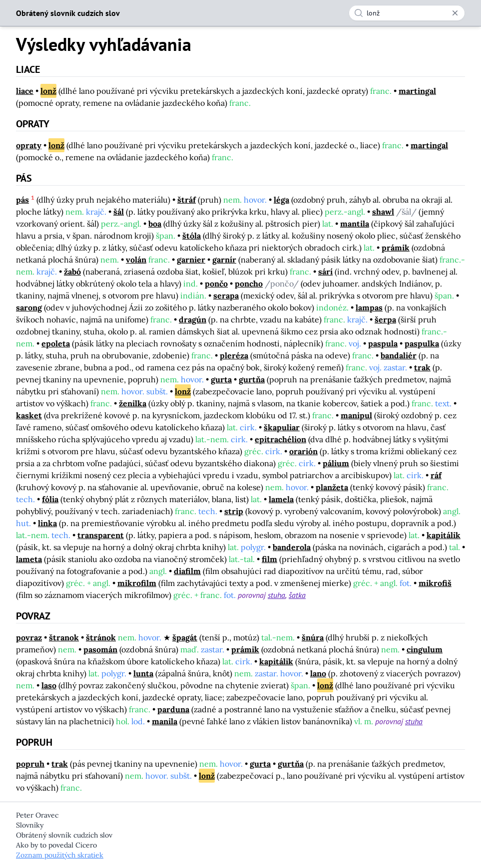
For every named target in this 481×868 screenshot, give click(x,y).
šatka (297, 595)
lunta (143, 673)
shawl (383, 212)
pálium (336, 463)
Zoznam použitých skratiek (60, 855)
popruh (30, 764)
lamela (281, 499)
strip (234, 511)
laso (49, 685)
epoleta (56, 343)
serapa (226, 295)
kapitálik (444, 535)
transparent (101, 535)
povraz (29, 637)
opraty (29, 145)
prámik (396, 248)
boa (155, 224)
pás (22, 200)
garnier (191, 260)
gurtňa (252, 379)
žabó (72, 272)
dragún (193, 319)
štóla (192, 236)
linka (47, 523)
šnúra (313, 637)
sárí (325, 272)
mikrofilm (137, 583)
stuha (276, 595)
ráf (436, 475)
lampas (369, 307)
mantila (355, 224)
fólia (50, 499)
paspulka (422, 343)
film (269, 559)
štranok (64, 637)
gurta (221, 379)
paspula (383, 343)
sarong (29, 307)
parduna (173, 709)
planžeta (332, 487)
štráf (187, 200)
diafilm (187, 571)
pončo (216, 284)
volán (136, 260)
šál (119, 212)
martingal (417, 91)
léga (281, 200)
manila (165, 721)
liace (25, 91)
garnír (224, 260)
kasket (29, 415)
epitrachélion (280, 439)
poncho (249, 284)
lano (318, 673)
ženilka (133, 403)
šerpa (385, 319)
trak (422, 367)
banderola (292, 547)
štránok (101, 637)
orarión (303, 451)
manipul (356, 415)
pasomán (100, 649)
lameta (29, 559)
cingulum (425, 649)
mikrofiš (435, 583)
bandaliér (399, 355)
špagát (185, 637)
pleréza (234, 355)
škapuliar (282, 427)
